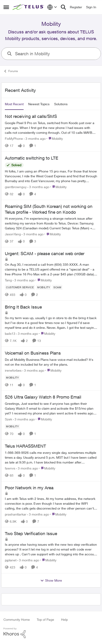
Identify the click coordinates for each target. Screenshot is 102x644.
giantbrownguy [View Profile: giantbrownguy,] (16, 187)
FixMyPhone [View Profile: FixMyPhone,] (14, 138)
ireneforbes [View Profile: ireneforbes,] (13, 370)
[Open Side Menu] (6, 7)
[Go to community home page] (29, 7)
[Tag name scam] (57, 287)
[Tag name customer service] (20, 287)
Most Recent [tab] (14, 104)
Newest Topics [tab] (39, 104)
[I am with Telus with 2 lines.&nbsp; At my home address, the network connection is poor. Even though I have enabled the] (51, 503)
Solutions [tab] (61, 104)
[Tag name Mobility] (44, 287)
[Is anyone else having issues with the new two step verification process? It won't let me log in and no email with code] (51, 549)
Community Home (17, 619)
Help (64, 619)
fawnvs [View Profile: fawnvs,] (10, 468)
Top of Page (45, 619)
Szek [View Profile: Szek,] (8, 419)
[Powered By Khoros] (51, 633)
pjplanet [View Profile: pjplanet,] (11, 560)
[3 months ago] (35, 138)
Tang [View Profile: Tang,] (8, 280)
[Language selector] (52, 7)
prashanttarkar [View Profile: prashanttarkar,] (16, 514)
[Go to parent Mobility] (55, 138)
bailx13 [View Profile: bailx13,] (10, 334)
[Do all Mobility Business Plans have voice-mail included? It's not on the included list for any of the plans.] (51, 362)
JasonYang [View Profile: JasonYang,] (13, 234)
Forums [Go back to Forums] (11, 71)
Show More (51, 580)
